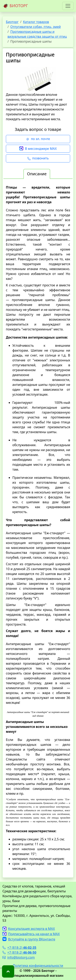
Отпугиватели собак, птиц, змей (36, 27)
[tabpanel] (38, 528)
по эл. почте (38, 139)
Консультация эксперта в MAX (29, 929)
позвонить (38, 158)
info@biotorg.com (19, 957)
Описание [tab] (37, 174)
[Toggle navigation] (68, 6)
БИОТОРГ (15, 6)
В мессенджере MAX (38, 149)
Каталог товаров (36, 22)
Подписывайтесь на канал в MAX (31, 934)
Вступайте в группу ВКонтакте (29, 939)
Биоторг (12, 22)
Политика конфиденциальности (38, 966)
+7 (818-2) (19, 948)
